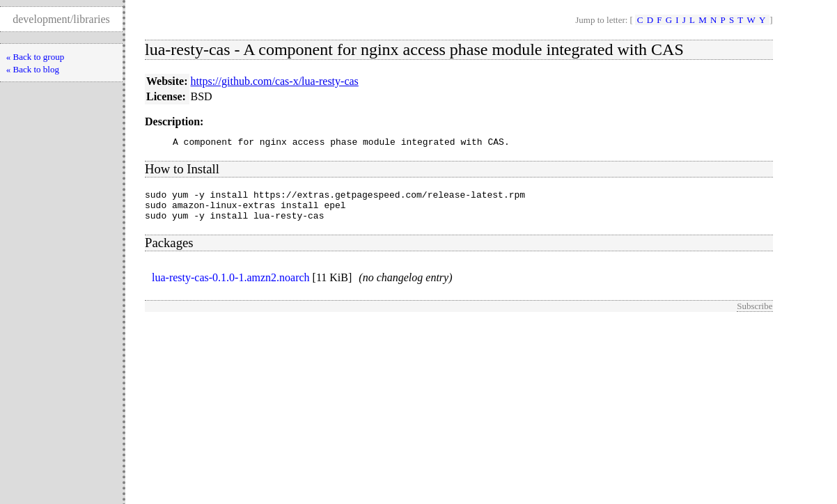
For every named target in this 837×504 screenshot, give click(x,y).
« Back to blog (33, 69)
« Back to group (35, 57)
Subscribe (754, 314)
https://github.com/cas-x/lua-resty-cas (275, 81)
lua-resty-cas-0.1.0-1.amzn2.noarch (231, 286)
